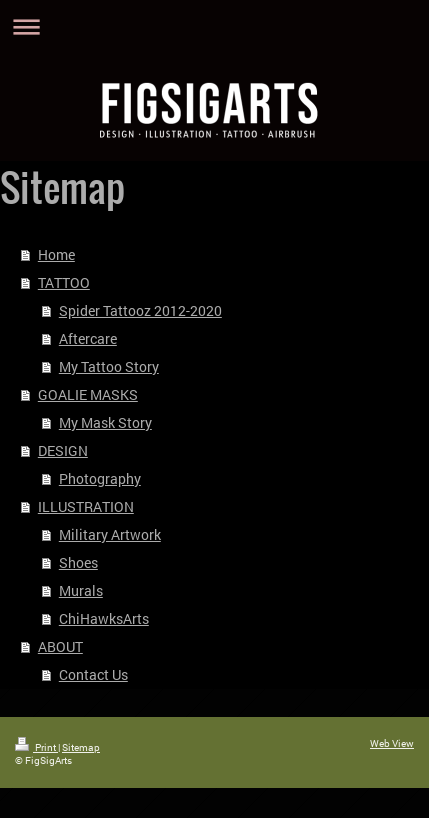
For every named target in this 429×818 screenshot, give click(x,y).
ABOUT (60, 646)
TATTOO (64, 282)
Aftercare (88, 338)
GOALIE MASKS (88, 394)
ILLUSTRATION (86, 506)
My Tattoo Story (109, 366)
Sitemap (81, 747)
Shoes (78, 562)
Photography (100, 478)
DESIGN (63, 450)
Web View (392, 743)
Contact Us (93, 674)
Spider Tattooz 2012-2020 (140, 310)
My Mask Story (105, 422)
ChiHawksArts (104, 618)
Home (56, 254)
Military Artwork (110, 534)
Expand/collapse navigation (214, 26)
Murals (81, 590)
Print (36, 747)
